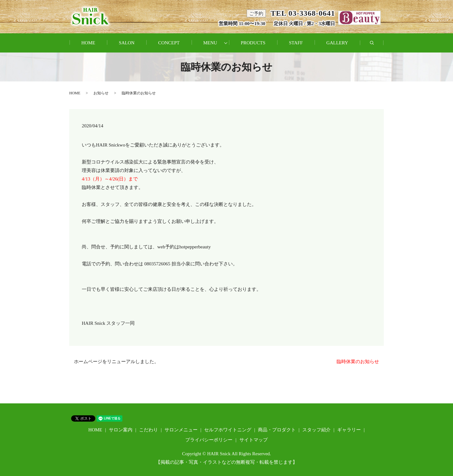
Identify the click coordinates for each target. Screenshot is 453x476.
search (378, 46)
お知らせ (101, 93)
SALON (127, 43)
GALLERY (337, 43)
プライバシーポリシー (209, 440)
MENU (210, 43)
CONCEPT (169, 43)
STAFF (296, 43)
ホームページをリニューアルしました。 (116, 362)
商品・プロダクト (277, 430)
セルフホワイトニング (228, 430)
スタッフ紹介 (316, 430)
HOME (88, 43)
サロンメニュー (181, 430)
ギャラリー (349, 430)
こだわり (148, 430)
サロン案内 (121, 430)
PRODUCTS (253, 43)
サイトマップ (254, 440)
